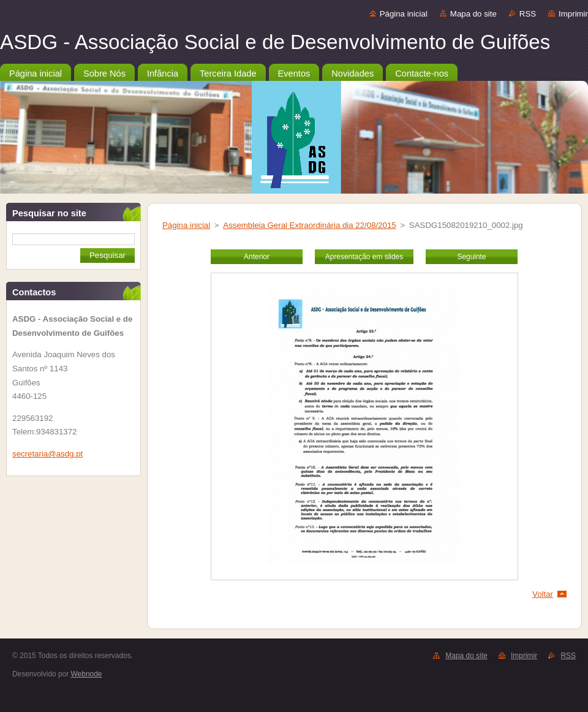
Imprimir (573, 14)
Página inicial (404, 14)
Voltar (543, 594)
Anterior (257, 257)
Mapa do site (473, 14)
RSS (528, 14)
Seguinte (471, 257)
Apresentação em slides (364, 257)
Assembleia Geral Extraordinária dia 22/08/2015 (309, 225)
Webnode (87, 674)
